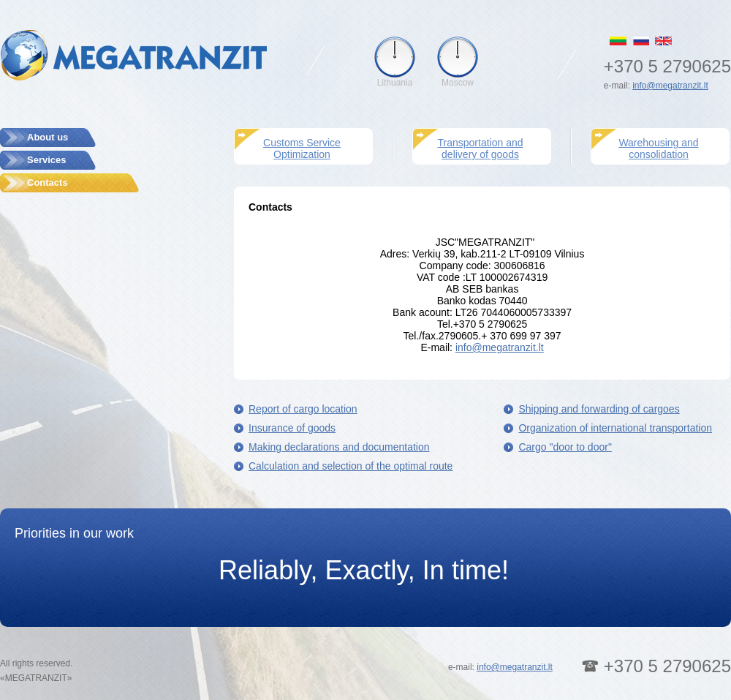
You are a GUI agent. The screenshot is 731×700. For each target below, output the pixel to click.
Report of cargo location (303, 409)
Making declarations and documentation (339, 447)
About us (48, 137)
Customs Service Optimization (302, 148)
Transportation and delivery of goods (481, 148)
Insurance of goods (292, 428)
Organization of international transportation (615, 428)
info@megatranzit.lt (670, 86)
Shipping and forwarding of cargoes (599, 409)
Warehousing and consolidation (658, 148)
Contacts (48, 182)
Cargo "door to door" (565, 447)
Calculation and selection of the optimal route (351, 466)
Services (47, 160)
